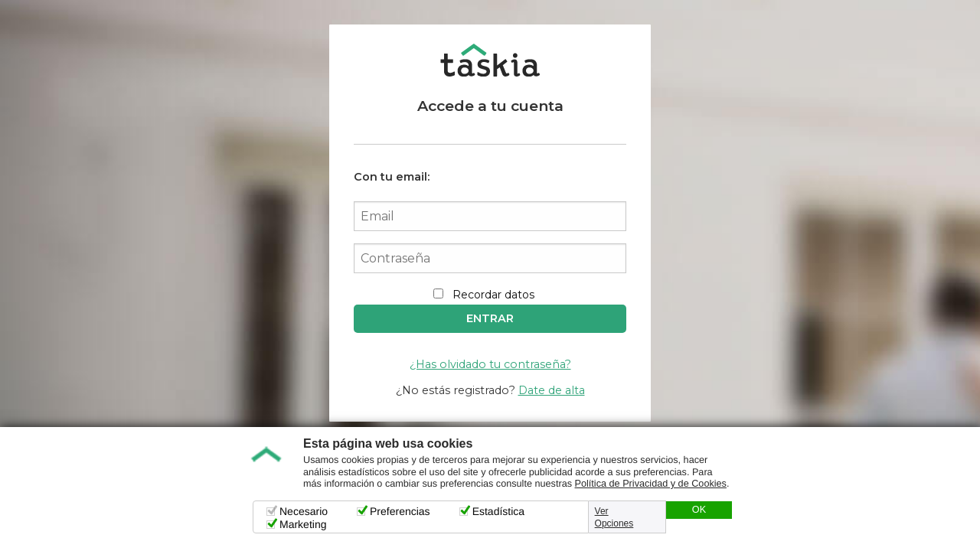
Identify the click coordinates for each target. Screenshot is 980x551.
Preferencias (400, 511)
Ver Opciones (614, 517)
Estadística (498, 511)
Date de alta (552, 390)
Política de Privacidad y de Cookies (651, 484)
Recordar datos (493, 295)
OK (699, 510)
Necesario (304, 511)
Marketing (303, 524)
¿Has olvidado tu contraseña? (490, 364)
